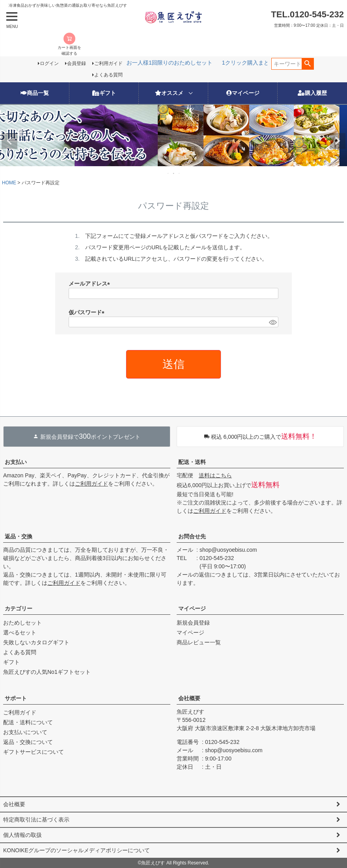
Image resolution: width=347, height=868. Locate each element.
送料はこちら (215, 475)
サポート (16, 698)
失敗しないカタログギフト (36, 642)
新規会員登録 (193, 623)
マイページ (243, 93)
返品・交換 (19, 536)
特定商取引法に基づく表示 (36, 820)
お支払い (16, 462)
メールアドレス (91, 284)
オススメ (169, 93)
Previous (9, 141)
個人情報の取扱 (22, 835)
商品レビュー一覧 (199, 642)
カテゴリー (19, 608)
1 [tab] (168, 173)
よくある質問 (108, 75)
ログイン (49, 63)
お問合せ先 (192, 536)
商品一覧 (35, 93)
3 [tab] (179, 173)
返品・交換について (28, 742)
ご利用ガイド (108, 63)
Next (338, 141)
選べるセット (20, 632)
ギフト (104, 93)
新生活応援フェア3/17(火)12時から (208, 63)
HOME (9, 183)
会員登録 (76, 63)
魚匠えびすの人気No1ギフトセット (47, 672)
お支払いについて (25, 732)
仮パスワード (88, 312)
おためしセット (22, 623)
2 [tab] (174, 173)
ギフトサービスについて (34, 752)
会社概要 (189, 698)
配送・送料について (28, 722)
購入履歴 (312, 93)
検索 (308, 64)
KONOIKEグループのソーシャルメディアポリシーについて (76, 850)
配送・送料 (192, 462)
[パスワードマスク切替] (272, 322)
